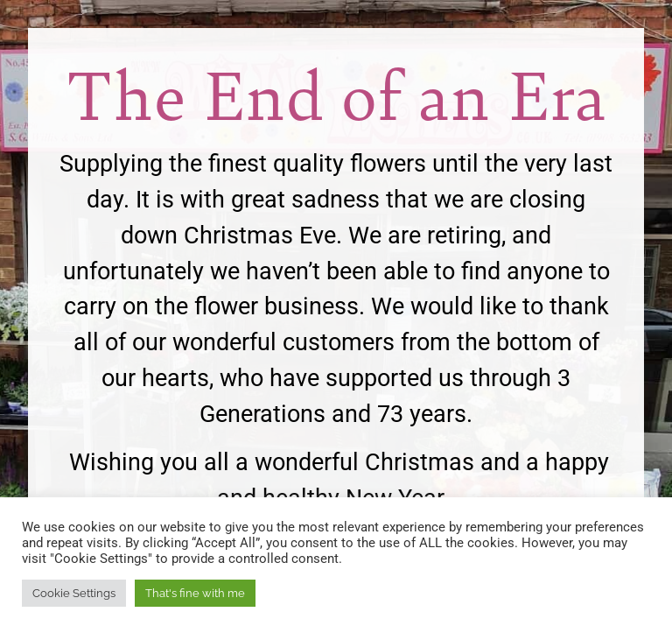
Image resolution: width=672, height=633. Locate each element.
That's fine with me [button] (195, 593)
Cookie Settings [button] (74, 593)
